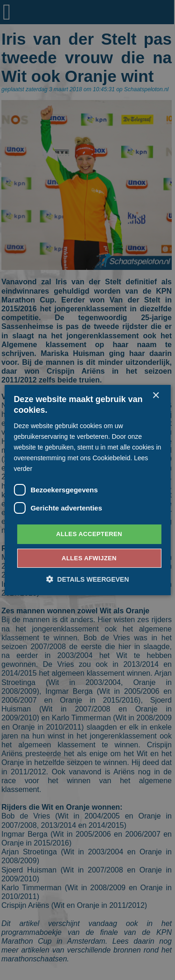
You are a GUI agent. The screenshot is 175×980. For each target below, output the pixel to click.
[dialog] (87, 490)
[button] (88, 579)
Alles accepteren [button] (89, 534)
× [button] (156, 396)
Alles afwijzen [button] (89, 558)
